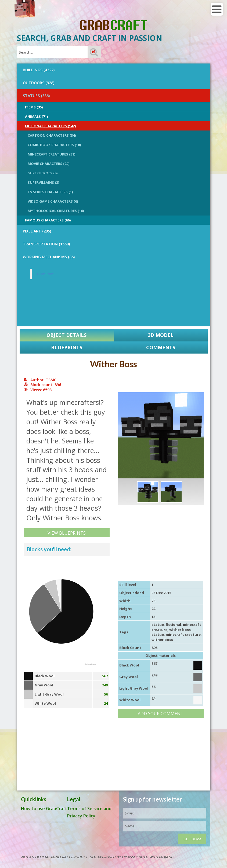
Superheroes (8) (43, 173)
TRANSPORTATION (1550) (46, 244)
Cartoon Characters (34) (52, 135)
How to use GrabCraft (44, 809)
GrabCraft (45, 274)
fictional (173, 624)
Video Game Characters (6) (53, 201)
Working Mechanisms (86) (49, 257)
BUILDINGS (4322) (39, 70)
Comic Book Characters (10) (54, 145)
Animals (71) (36, 117)
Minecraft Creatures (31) (51, 154)
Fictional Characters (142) (50, 126)
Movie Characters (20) (48, 164)
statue (158, 624)
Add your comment (161, 714)
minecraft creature (183, 634)
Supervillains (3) (43, 182)
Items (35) (34, 107)
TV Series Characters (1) (50, 192)
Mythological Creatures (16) (56, 211)
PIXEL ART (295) (37, 231)
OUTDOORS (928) (39, 83)
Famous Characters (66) (48, 220)
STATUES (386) (36, 96)
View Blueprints (67, 533)
